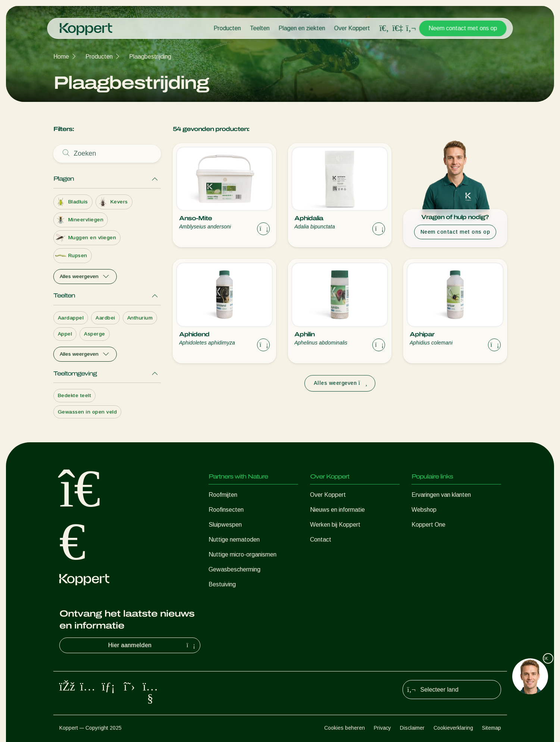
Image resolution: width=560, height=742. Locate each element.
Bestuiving (222, 584)
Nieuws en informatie (337, 510)
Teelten (260, 28)
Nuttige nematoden (234, 540)
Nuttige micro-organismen (243, 554)
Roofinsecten (226, 510)
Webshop (424, 510)
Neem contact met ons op (463, 28)
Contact (321, 540)
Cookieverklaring (453, 728)
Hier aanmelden (153, 645)
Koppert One (428, 525)
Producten (227, 28)
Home (61, 57)
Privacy (382, 728)
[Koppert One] (398, 28)
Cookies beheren (345, 728)
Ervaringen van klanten (441, 495)
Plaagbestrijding (150, 57)
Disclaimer (412, 728)
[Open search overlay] (384, 28)
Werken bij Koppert (335, 525)
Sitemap (492, 728)
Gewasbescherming (234, 569)
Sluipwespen (225, 525)
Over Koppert (352, 28)
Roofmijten (223, 495)
